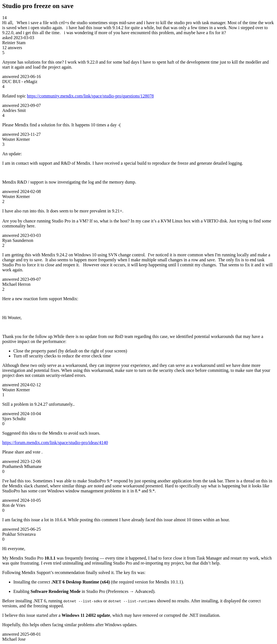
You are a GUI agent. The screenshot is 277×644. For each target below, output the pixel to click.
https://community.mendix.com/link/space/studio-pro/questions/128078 (90, 96)
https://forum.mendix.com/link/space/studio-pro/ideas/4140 (55, 443)
